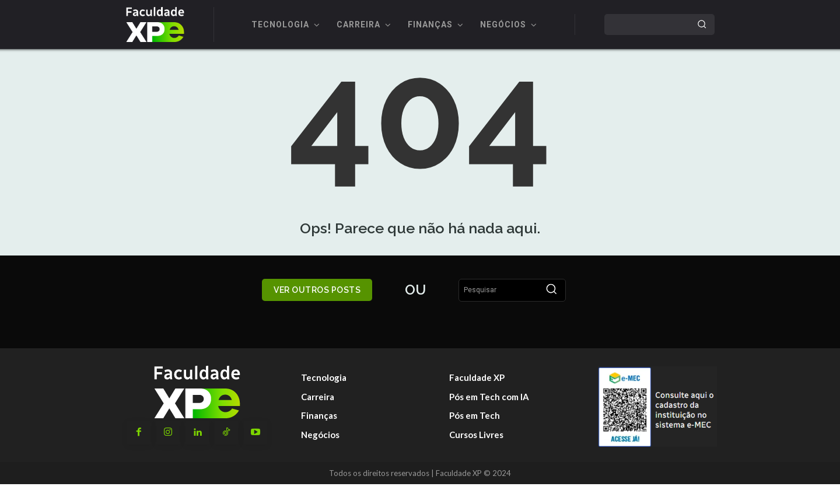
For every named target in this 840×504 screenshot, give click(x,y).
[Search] (702, 24)
